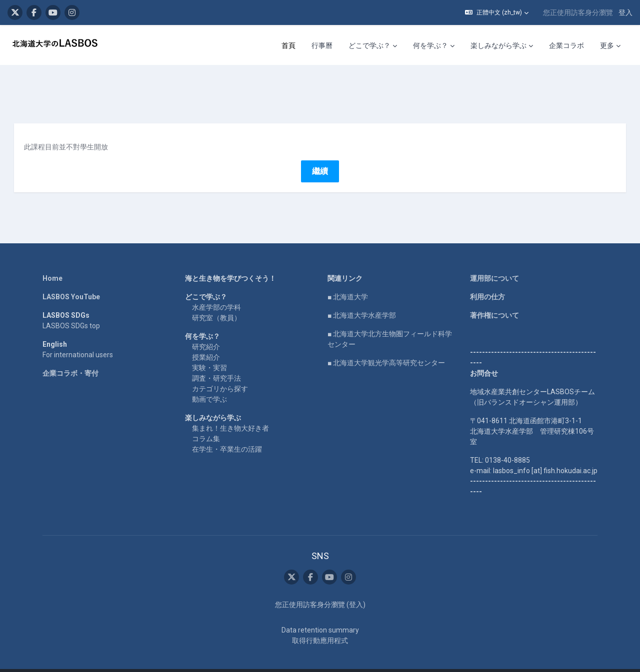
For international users (78, 337)
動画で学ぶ (209, 382)
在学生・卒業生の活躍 (227, 432)
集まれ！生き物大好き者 (230, 411)
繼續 (320, 154)
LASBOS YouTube (71, 279)
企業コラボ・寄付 (70, 356)
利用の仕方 (487, 279)
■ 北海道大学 (348, 279)
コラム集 (206, 421)
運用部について (494, 261)
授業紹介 (206, 340)
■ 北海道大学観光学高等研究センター (386, 345)
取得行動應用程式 (320, 623)
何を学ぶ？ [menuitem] (430, 45)
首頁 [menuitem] (288, 45)
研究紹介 (206, 329)
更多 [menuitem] (607, 45)
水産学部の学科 (216, 290)
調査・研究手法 (216, 361)
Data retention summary (320, 613)
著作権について (494, 298)
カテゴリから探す (220, 371)
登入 (625, 12)
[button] (497, 12)
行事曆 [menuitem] (322, 45)
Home (52, 261)
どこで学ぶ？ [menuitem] (369, 45)
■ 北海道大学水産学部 (362, 298)
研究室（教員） (216, 300)
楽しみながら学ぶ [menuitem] (498, 45)
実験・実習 (209, 350)
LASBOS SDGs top (71, 308)
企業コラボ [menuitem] (566, 45)
